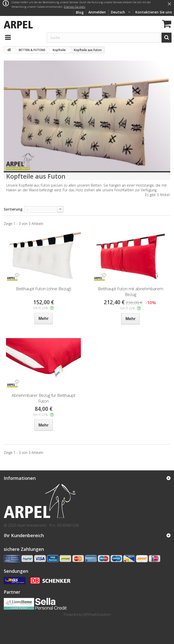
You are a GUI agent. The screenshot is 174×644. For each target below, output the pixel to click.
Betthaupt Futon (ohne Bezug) (44, 289)
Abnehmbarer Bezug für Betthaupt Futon (44, 398)
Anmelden (97, 12)
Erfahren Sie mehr (75, 7)
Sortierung (13, 209)
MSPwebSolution (97, 614)
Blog (80, 12)
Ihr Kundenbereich (24, 535)
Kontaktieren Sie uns (154, 12)
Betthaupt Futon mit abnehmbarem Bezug (131, 291)
